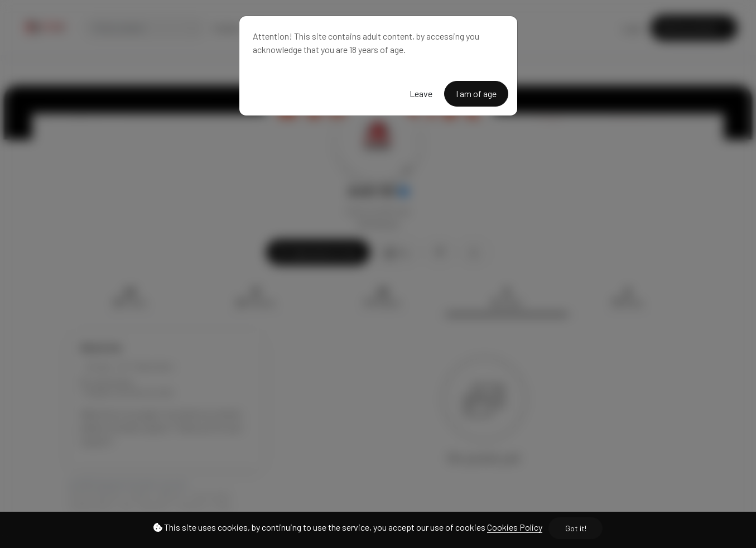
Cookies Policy (515, 527)
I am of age (476, 93)
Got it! (576, 528)
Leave (421, 93)
